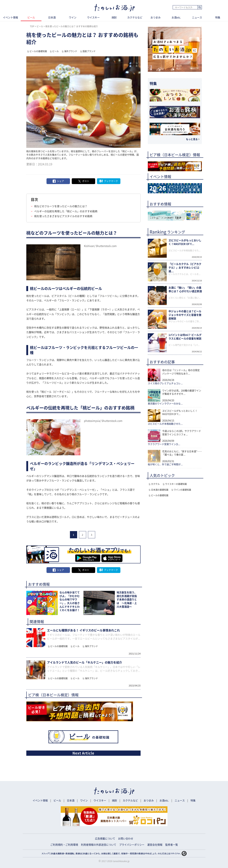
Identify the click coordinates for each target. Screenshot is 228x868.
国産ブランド (89, 51)
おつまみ (156, 18)
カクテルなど (135, 18)
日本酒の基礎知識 (160, 490)
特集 (218, 18)
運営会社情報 (155, 845)
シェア (60, 181)
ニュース (197, 18)
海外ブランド (71, 51)
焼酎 (114, 18)
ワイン (73, 18)
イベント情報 (10, 18)
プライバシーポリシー (132, 845)
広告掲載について (105, 839)
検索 (200, 7)
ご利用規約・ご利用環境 (64, 845)
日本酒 (52, 18)
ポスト (86, 181)
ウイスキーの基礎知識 (176, 484)
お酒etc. (176, 18)
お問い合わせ (126, 839)
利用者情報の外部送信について (99, 845)
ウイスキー (93, 18)
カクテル (155, 484)
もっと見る (192, 139)
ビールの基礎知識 (38, 51)
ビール (31, 18)
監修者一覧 (172, 845)
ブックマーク (111, 181)
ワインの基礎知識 (182, 490)
